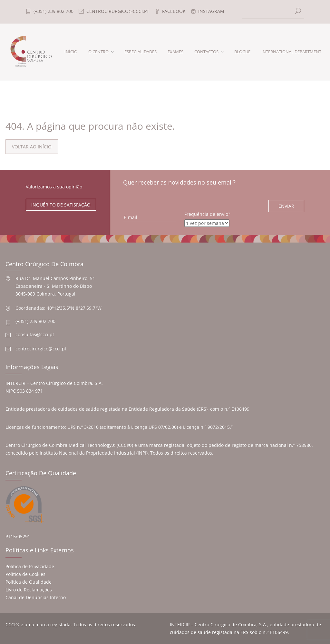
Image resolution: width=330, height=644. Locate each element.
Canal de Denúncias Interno (36, 597)
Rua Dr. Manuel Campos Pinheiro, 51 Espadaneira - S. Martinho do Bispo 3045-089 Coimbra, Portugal (55, 286)
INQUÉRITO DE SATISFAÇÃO (61, 205)
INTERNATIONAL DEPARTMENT (291, 52)
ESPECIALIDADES (141, 52)
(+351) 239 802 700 (35, 321)
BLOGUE (242, 52)
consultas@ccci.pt (35, 334)
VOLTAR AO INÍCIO (32, 147)
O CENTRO (98, 52)
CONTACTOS (206, 52)
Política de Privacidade (30, 566)
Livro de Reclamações (29, 590)
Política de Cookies (25, 574)
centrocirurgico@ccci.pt (41, 349)
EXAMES (175, 52)
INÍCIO (71, 52)
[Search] (273, 12)
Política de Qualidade (29, 582)
